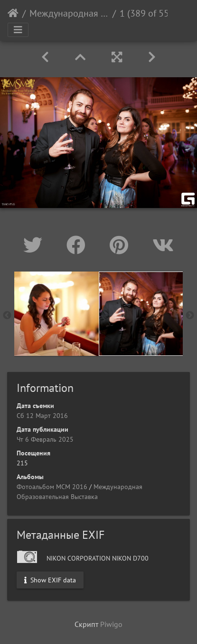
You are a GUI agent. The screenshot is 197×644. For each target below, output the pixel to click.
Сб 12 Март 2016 (42, 416)
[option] (56, 314)
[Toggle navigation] (18, 30)
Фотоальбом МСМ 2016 (52, 487)
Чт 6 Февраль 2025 (45, 439)
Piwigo (111, 624)
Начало (13, 13)
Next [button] (190, 316)
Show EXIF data (50, 580)
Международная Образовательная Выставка (69, 13)
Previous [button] (7, 316)
